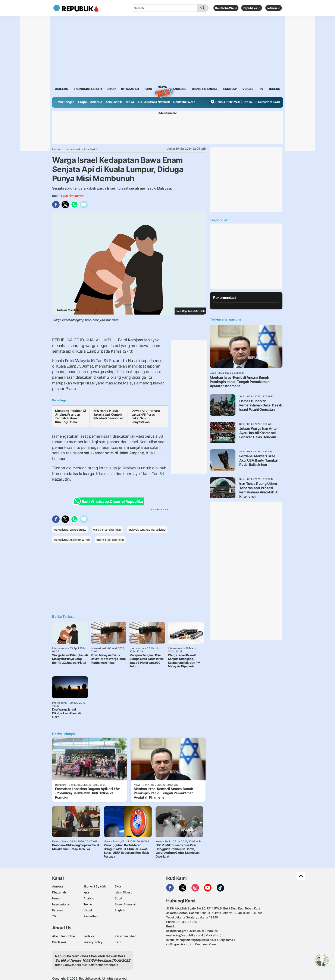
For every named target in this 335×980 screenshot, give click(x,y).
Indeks (275, 89)
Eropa (82, 102)
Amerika (96, 102)
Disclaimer (59, 942)
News (162, 87)
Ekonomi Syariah (88, 89)
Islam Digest (123, 892)
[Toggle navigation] (57, 8)
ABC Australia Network (154, 102)
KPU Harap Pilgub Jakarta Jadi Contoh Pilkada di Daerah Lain (109, 414)
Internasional (72, 149)
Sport (118, 898)
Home (56, 149)
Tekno (88, 904)
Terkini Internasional (226, 319)
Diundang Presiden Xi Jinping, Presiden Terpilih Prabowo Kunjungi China (71, 416)
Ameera (57, 886)
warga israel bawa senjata (70, 530)
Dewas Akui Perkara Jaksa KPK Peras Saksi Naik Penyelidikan (146, 416)
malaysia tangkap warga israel (147, 530)
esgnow (230, 89)
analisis (179, 89)
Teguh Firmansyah (72, 196)
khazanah (130, 89)
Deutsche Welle (226, 8)
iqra (148, 89)
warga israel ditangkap (107, 530)
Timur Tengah (65, 102)
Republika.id (251, 8)
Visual (88, 910)
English (120, 910)
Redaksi (89, 936)
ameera (61, 89)
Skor (118, 886)
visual (248, 89)
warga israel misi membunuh (72, 540)
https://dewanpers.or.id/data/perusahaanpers (87, 965)
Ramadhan (91, 916)
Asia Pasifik (114, 102)
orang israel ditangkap (110, 540)
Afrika (130, 102)
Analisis (89, 898)
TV (261, 89)
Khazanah (59, 892)
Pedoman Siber (125, 936)
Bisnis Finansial (205, 89)
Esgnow (58, 910)
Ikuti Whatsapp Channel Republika (109, 501)
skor (111, 89)
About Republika (63, 936)
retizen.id (274, 8)
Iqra (86, 892)
